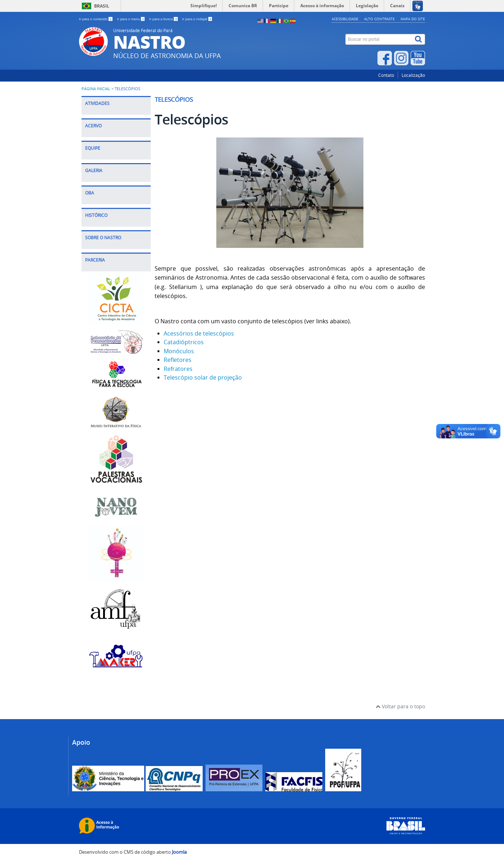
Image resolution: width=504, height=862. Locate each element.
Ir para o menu (131, 19)
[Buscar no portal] (379, 39)
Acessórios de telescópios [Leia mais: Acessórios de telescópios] (199, 333)
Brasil (102, 6)
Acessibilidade (345, 19)
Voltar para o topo (400, 706)
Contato (386, 75)
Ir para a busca (164, 19)
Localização (413, 75)
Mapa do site (413, 19)
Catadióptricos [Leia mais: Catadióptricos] (184, 342)
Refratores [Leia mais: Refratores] (178, 369)
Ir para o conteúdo (96, 19)
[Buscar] (419, 39)
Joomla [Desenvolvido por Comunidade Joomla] (179, 852)
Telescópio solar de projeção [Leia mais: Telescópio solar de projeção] (203, 377)
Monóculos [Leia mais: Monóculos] (179, 351)
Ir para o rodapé (197, 19)
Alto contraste (379, 19)
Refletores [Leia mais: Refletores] (178, 360)
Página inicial (96, 89)
